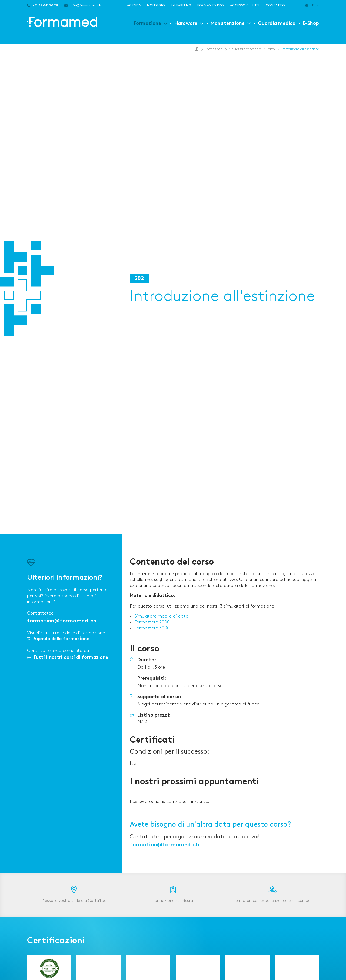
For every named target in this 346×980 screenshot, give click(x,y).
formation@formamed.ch (62, 621)
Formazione (147, 24)
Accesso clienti (245, 6)
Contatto (275, 6)
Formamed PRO (210, 6)
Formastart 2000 (152, 622)
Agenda (134, 6)
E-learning (181, 6)
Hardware (186, 24)
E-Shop (311, 24)
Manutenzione (228, 24)
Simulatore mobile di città (161, 616)
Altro (271, 49)
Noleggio (156, 6)
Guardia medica (277, 24)
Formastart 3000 (152, 628)
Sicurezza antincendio (245, 49)
